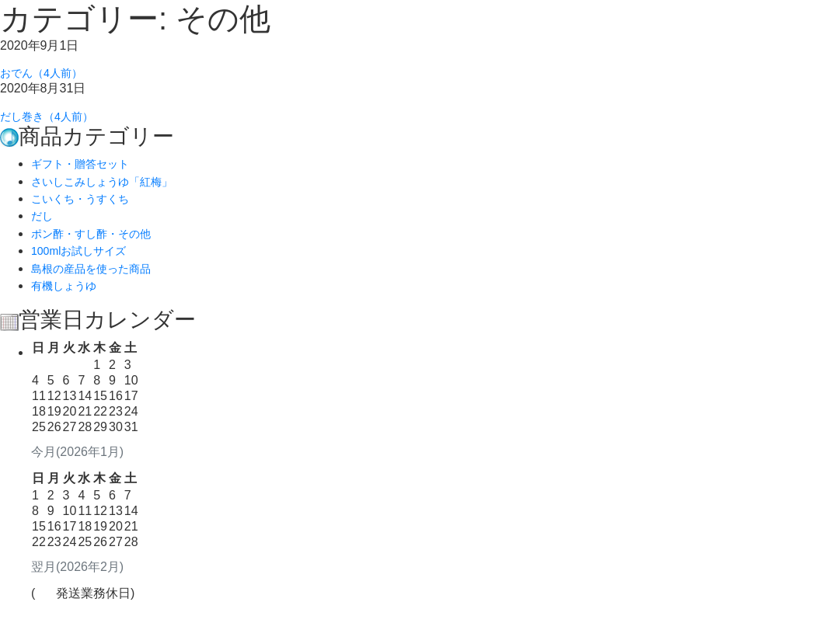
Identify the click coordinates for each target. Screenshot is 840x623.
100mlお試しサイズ (85, 259)
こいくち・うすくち (87, 207)
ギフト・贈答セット (87, 172)
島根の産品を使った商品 (99, 277)
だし (44, 224)
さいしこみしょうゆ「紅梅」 (112, 190)
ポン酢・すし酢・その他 (99, 242)
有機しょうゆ (68, 294)
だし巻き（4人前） (53, 122)
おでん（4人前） (47, 75)
